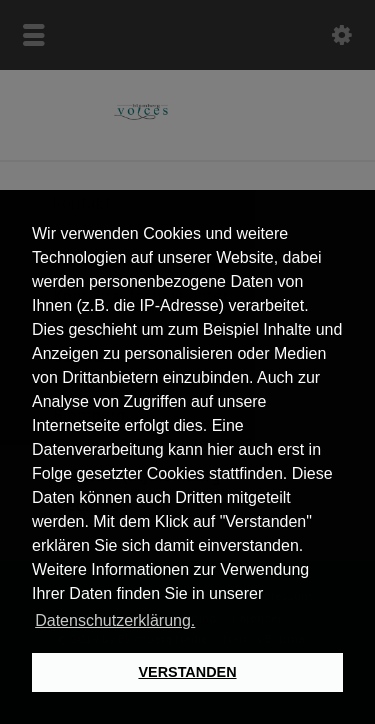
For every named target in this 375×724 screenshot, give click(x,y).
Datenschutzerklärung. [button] (115, 620)
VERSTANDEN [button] (187, 672)
